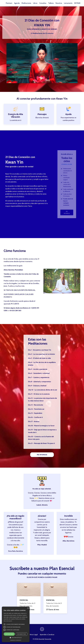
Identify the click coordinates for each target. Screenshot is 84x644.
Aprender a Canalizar (47, 635)
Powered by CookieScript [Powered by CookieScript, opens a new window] (16, 640)
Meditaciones (26, 3)
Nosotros (59, 3)
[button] (5, 624)
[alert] (16, 624)
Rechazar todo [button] (22, 634)
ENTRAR (77, 3)
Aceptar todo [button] (9, 634)
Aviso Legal (33, 635)
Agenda (17, 3)
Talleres (51, 3)
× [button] (28, 608)
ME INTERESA (67, 206)
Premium (9, 3)
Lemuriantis (68, 3)
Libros (35, 3)
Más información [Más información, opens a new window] (8, 621)
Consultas (43, 3)
